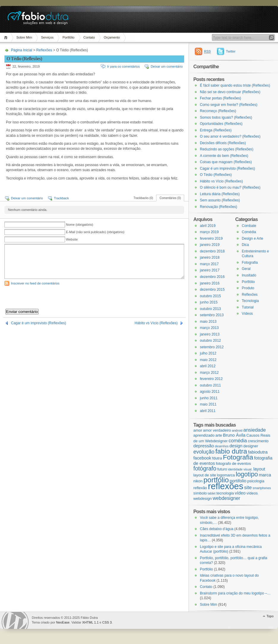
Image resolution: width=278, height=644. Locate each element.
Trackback (61, 198)
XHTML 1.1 (90, 622)
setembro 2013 (212, 315)
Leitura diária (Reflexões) (220, 194)
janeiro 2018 (210, 257)
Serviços (47, 37)
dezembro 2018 (212, 251)
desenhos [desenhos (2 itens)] (222, 446)
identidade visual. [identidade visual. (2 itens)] (240, 469)
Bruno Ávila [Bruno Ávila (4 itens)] (234, 435)
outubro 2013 (210, 309)
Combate (249, 226)
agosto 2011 (210, 392)
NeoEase (63, 622)
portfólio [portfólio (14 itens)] (216, 480)
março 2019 (209, 232)
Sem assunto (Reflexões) (220, 200)
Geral (246, 269)
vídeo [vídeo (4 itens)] (240, 493)
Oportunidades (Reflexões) (221, 124)
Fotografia (250, 263)
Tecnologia (250, 301)
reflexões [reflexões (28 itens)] (226, 486)
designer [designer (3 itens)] (251, 446)
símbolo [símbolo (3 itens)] (200, 493)
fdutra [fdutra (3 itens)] (217, 458)
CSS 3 (107, 622)
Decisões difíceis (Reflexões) (223, 143)
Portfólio (68, 37)
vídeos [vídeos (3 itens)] (252, 493)
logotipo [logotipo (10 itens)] (247, 474)
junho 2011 (209, 398)
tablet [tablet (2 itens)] (211, 493)
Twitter (231, 51)
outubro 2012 (210, 341)
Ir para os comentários (123, 66)
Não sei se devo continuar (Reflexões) (230, 92)
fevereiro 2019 (211, 238)
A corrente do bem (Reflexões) (224, 156)
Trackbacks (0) (143, 198)
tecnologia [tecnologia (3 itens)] (225, 493)
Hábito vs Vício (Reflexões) (156, 323)
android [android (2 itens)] (237, 430)
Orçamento (112, 37)
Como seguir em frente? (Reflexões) (229, 105)
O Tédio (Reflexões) (216, 175)
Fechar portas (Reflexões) (221, 98)
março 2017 (209, 264)
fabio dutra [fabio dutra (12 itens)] (231, 451)
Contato (89, 37)
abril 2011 (208, 411)
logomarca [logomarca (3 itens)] (226, 475)
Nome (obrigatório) (80, 225)
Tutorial (248, 307)
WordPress (15, 620)
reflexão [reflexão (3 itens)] (200, 488)
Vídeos (247, 314)
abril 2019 (208, 226)
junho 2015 (209, 302)
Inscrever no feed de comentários (35, 283)
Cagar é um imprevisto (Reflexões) (38, 323)
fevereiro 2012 (211, 379)
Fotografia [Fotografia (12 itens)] (238, 457)
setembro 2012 (212, 347)
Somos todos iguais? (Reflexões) (226, 117)
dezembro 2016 (212, 277)
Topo (270, 616)
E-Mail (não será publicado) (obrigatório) (95, 232)
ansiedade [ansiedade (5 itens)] (255, 430)
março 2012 (209, 373)
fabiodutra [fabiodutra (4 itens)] (258, 452)
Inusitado (249, 275)
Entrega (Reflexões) (216, 130)
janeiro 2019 (210, 245)
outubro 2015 (210, 296)
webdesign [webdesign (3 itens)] (203, 498)
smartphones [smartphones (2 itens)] (262, 488)
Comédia (249, 232)
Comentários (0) (170, 198)
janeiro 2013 (210, 334)
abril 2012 (208, 366)
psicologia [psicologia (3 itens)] (256, 481)
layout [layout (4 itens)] (259, 469)
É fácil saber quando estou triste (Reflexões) (235, 85)
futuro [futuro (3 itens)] (222, 469)
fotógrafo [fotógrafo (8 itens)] (205, 468)
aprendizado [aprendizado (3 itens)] (204, 435)
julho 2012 (208, 353)
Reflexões (44, 50)
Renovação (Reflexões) (218, 207)
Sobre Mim (24, 37)
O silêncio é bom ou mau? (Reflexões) (230, 187)
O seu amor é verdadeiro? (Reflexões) (230, 136)
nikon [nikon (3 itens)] (198, 481)
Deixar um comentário (167, 66)
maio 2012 (208, 360)
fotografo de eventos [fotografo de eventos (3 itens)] (233, 463)
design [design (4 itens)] (236, 446)
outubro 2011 (210, 385)
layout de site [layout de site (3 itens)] (205, 475)
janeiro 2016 (210, 283)
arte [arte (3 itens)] (219, 435)
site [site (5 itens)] (248, 487)
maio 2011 (208, 404)
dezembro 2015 (212, 290)
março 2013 (209, 328)
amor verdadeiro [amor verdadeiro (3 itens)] (217, 430)
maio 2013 (208, 322)
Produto (248, 288)
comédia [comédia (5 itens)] (238, 441)
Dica (245, 245)
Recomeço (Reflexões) (218, 111)
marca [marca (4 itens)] (265, 475)
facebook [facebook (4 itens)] (202, 458)
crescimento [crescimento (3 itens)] (258, 441)
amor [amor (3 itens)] (198, 430)
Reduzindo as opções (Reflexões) (227, 149)
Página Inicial (7, 38)
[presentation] (50, 297)
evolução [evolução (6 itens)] (204, 452)
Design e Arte (252, 238)
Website (72, 239)
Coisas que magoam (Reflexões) (226, 162)
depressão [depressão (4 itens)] (204, 446)
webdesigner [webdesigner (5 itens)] (226, 498)
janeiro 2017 (210, 270)
